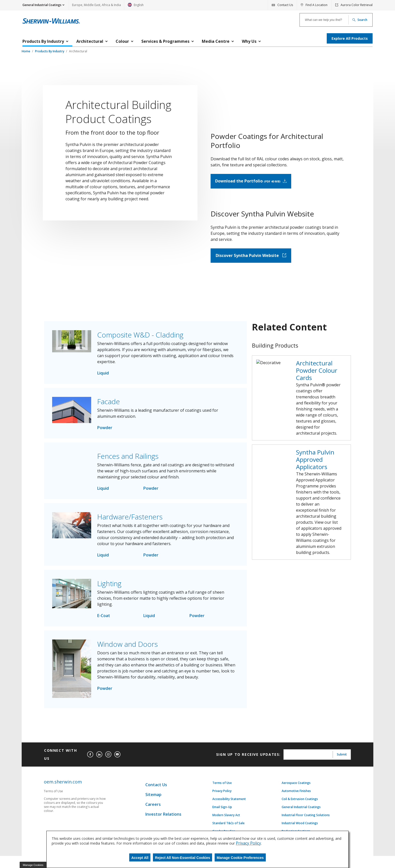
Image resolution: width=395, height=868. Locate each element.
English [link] (136, 6)
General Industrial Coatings (301, 828)
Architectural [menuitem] (90, 41)
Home (26, 51)
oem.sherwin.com (63, 803)
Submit (342, 776)
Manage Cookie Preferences (240, 858)
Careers (153, 825)
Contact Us (156, 806)
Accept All (140, 858)
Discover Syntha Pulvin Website (292, 277)
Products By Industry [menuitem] (43, 41)
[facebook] (90, 776)
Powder (105, 449)
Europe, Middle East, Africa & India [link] (96, 5)
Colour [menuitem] (122, 41)
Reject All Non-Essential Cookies (183, 858)
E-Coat (104, 637)
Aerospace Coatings (296, 804)
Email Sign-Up (222, 828)
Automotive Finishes (296, 812)
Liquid (103, 394)
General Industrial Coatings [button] (42, 5)
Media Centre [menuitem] (216, 41)
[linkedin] (99, 776)
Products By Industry (50, 51)
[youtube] (117, 776)
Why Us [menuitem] (249, 41)
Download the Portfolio (292, 187)
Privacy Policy (222, 812)
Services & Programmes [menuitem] (165, 41)
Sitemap (153, 816)
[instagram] (108, 776)
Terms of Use (222, 804)
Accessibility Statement (229, 820)
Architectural (78, 51)
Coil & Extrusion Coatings (300, 820)
